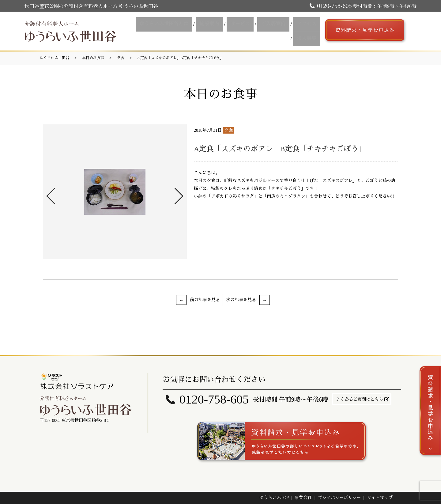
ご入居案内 (249, 31)
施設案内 (190, 31)
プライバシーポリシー (339, 498)
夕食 (121, 58)
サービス (218, 31)
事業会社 (303, 498)
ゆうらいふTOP (274, 498)
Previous (46, 193)
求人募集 (308, 31)
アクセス (280, 31)
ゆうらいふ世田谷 (55, 58)
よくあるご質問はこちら (360, 399)
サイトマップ (380, 498)
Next (184, 193)
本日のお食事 (93, 58)
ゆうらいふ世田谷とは (147, 31)
